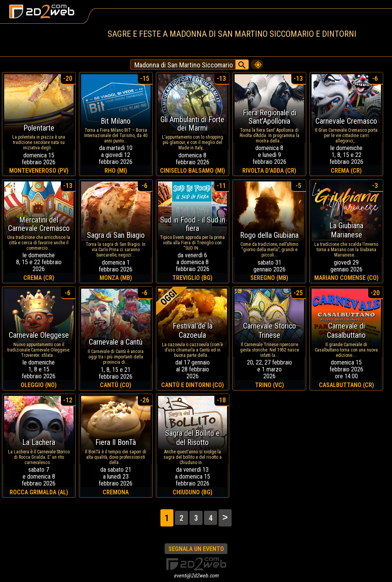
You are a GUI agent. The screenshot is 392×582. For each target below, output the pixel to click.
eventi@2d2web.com (196, 575)
